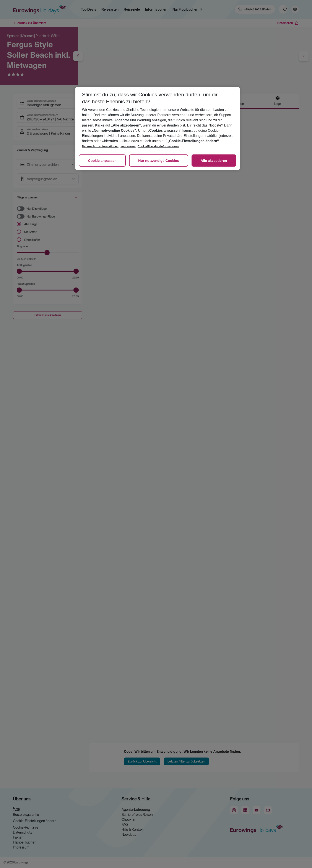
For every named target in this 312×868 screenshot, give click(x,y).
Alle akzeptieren (214, 161)
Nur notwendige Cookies (159, 161)
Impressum (128, 146)
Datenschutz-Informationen (100, 146)
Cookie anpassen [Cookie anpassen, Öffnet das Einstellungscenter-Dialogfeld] (102, 161)
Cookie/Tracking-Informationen (158, 146)
